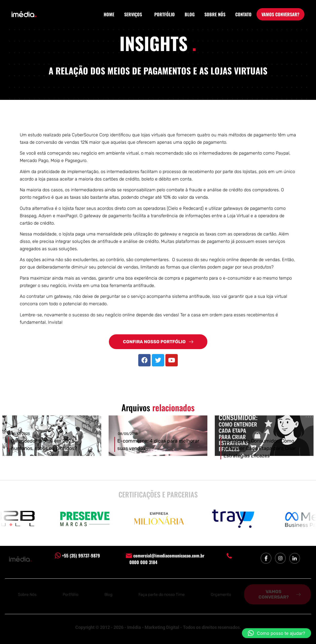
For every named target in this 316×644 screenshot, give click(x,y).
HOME (109, 14)
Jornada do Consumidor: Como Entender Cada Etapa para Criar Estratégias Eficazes (260, 448)
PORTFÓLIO (165, 14)
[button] (276, 633)
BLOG (190, 14)
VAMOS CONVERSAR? (280, 14)
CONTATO (243, 14)
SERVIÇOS (134, 14)
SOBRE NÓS (215, 14)
